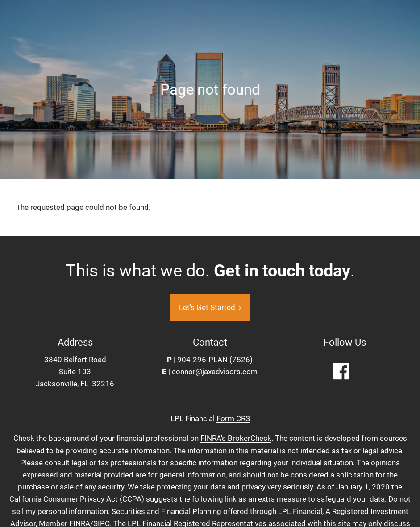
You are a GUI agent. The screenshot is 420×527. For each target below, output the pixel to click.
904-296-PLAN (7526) (215, 360)
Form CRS (233, 418)
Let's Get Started (210, 307)
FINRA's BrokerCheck (236, 438)
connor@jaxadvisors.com (215, 372)
